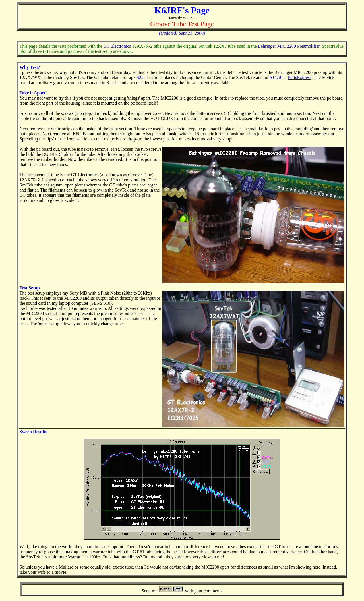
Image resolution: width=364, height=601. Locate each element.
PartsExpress (300, 77)
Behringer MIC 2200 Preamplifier (289, 46)
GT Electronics (117, 46)
